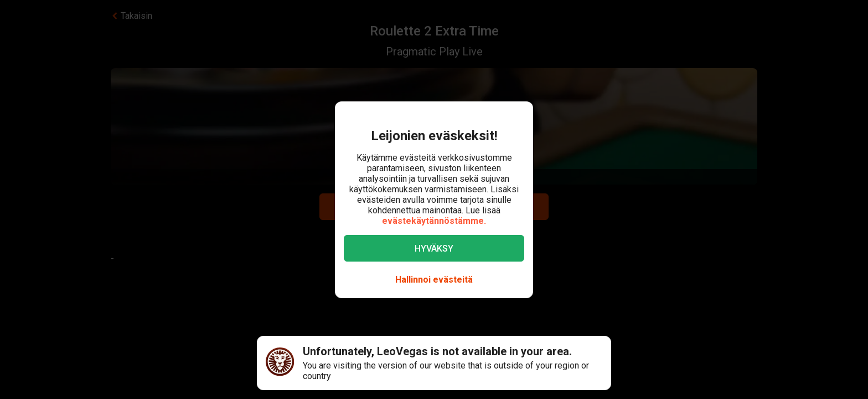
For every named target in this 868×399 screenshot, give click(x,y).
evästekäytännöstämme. (434, 221)
